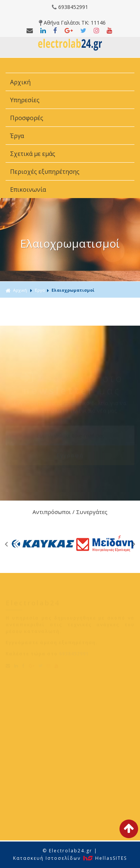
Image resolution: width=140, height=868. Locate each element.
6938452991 (70, 7)
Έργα (18, 136)
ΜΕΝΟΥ (70, 65)
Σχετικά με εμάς (33, 154)
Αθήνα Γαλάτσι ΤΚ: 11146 (72, 23)
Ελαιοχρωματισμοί (73, 290)
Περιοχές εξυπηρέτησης (46, 172)
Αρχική (20, 82)
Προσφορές (27, 118)
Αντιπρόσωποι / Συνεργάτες (70, 512)
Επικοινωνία (28, 189)
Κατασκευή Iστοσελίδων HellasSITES (70, 858)
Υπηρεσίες (26, 100)
